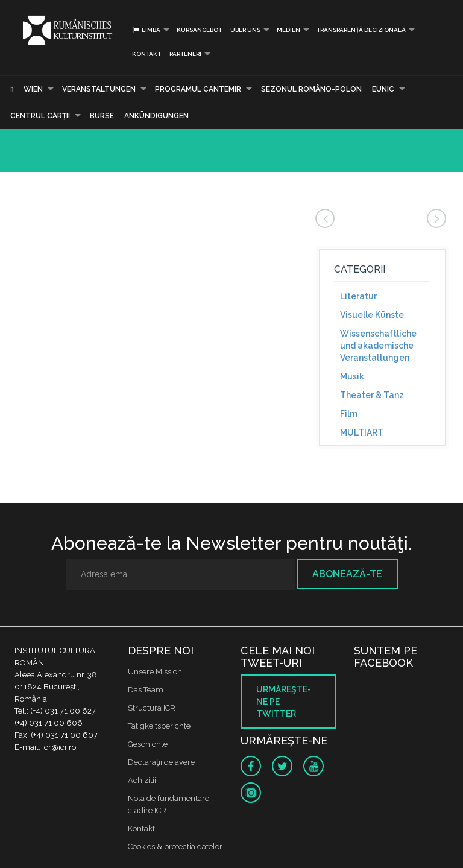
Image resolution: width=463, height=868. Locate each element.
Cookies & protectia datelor (175, 847)
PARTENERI (185, 54)
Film (349, 414)
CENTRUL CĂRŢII (40, 116)
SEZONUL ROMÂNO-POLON (311, 89)
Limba (146, 30)
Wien (33, 89)
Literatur (358, 296)
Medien (288, 30)
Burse (102, 116)
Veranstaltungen (99, 89)
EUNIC (383, 89)
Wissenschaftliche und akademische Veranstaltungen (378, 346)
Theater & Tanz (372, 395)
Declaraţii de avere (161, 762)
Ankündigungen (156, 116)
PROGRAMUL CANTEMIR (198, 89)
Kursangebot (199, 30)
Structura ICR (152, 708)
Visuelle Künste (372, 315)
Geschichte (148, 744)
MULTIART (362, 432)
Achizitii (142, 780)
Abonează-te (347, 574)
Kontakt (146, 54)
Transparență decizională (361, 30)
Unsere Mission (155, 672)
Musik (352, 376)
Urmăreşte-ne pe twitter (284, 702)
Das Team (146, 690)
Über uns (245, 30)
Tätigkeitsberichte (159, 726)
